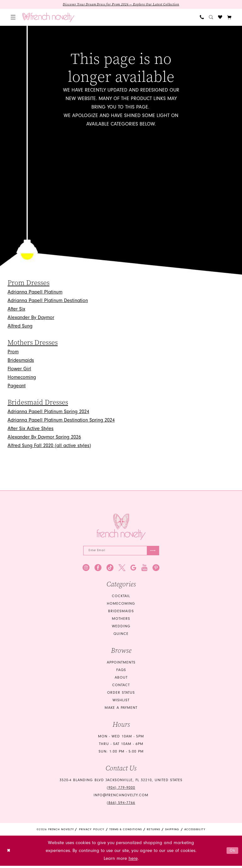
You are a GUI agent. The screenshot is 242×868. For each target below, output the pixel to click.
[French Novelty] (121, 527)
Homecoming (22, 378)
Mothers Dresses (33, 343)
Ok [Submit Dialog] (232, 853)
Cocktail (121, 598)
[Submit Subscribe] (152, 552)
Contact (121, 687)
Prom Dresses (29, 283)
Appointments (121, 665)
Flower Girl (19, 369)
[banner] (48, 18)
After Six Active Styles (31, 429)
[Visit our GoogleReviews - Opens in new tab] (133, 570)
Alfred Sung (20, 327)
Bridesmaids (21, 361)
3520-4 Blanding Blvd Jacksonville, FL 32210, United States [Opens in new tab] (121, 782)
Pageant (17, 386)
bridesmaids (121, 613)
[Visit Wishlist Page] (220, 18)
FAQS (121, 672)
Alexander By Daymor (31, 318)
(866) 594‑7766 (121, 805)
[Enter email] (121, 552)
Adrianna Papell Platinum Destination (48, 301)
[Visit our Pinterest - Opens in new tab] (156, 570)
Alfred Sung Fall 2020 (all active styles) (49, 446)
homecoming (121, 606)
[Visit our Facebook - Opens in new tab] (98, 570)
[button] (13, 18)
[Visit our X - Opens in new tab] (122, 570)
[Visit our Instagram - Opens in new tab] (86, 570)
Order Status (121, 695)
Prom (13, 352)
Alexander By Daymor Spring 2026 (44, 438)
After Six (16, 310)
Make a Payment (121, 710)
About (121, 680)
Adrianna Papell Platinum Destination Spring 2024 (61, 421)
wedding (121, 628)
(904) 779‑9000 (121, 790)
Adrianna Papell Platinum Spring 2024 (48, 412)
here (133, 861)
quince (121, 636)
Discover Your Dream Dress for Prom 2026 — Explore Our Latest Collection (121, 5)
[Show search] (211, 18)
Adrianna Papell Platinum (35, 293)
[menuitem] (13, 18)
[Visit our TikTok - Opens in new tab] (110, 570)
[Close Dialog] (10, 853)
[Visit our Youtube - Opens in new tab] (144, 570)
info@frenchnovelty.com (121, 797)
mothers (121, 621)
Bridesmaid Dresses (38, 403)
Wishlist (121, 702)
